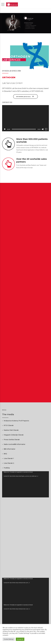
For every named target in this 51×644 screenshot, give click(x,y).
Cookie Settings (9, 639)
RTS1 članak (9, 425)
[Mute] (43, 129)
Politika (7, 468)
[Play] (5, 129)
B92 (5, 454)
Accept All (20, 639)
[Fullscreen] (46, 129)
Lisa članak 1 (9, 458)
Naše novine (9, 444)
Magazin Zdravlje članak (14, 435)
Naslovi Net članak (11, 430)
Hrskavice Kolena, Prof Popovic (16, 421)
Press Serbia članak (12, 440)
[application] (25, 118)
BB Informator (20, 444)
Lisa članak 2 (9, 463)
